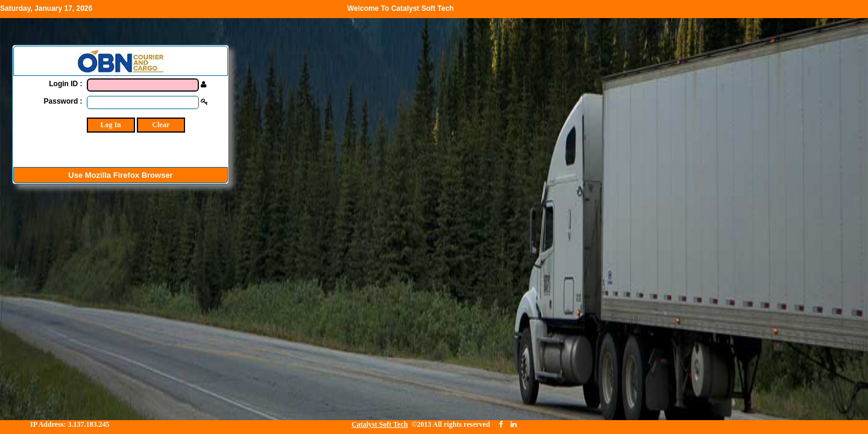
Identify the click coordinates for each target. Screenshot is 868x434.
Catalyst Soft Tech (379, 424)
